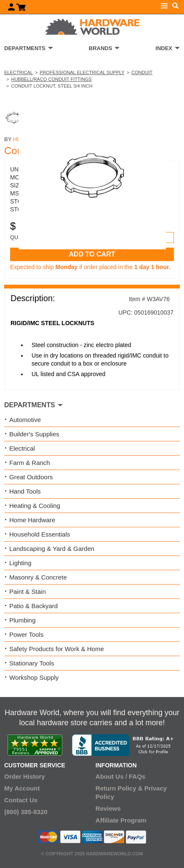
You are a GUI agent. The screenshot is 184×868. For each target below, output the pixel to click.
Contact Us (21, 800)
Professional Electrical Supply (82, 72)
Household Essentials (40, 534)
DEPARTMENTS (25, 48)
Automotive (25, 420)
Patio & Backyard (33, 606)
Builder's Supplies (34, 434)
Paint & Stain (28, 592)
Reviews (108, 808)
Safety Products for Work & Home (57, 649)
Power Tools (26, 634)
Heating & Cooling (35, 506)
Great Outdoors (31, 477)
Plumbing (23, 620)
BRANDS (101, 48)
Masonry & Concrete (38, 577)
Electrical (19, 72)
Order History (25, 776)
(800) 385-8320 (26, 812)
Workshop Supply (34, 677)
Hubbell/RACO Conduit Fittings (51, 79)
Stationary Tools (32, 663)
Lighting (20, 563)
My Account (22, 788)
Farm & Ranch (30, 463)
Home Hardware (32, 520)
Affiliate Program (121, 820)
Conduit (142, 72)
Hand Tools (25, 491)
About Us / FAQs (120, 776)
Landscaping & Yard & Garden (52, 549)
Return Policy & (119, 788)
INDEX (164, 48)
